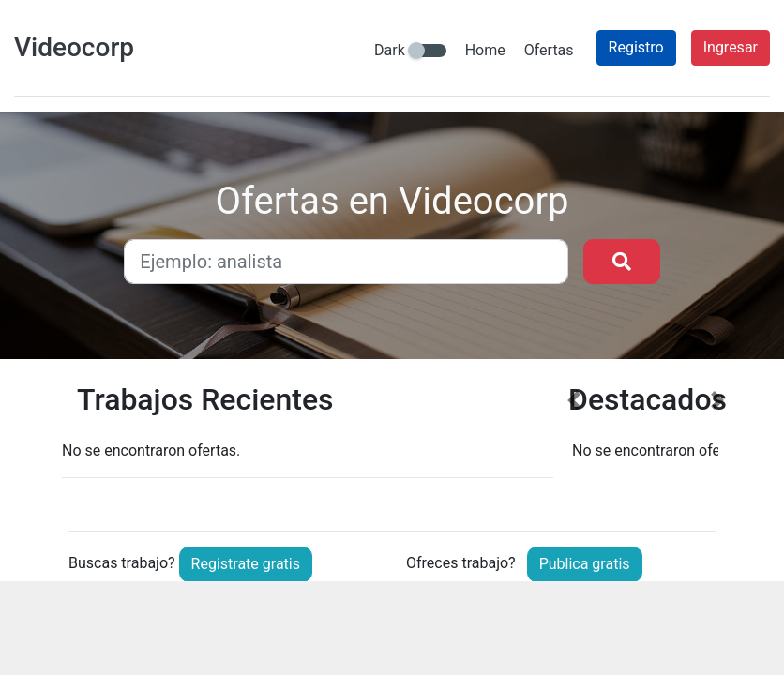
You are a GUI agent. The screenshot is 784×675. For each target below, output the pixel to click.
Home (485, 50)
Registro (636, 47)
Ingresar (731, 47)
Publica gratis (585, 564)
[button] (573, 442)
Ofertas (549, 50)
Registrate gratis (246, 564)
